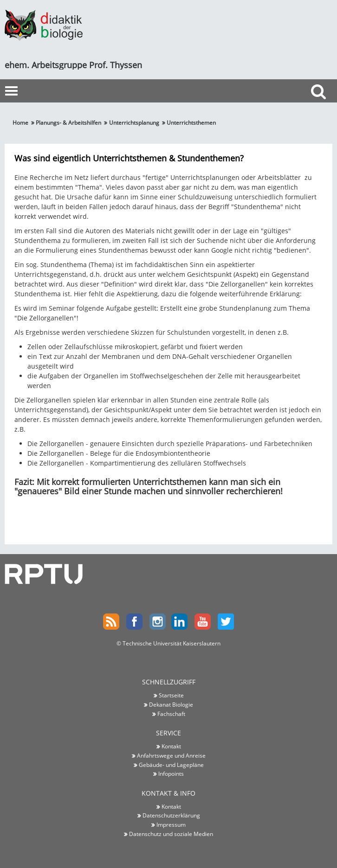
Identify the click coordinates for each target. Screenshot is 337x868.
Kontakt (171, 746)
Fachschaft (171, 714)
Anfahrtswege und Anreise (171, 755)
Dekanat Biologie (171, 704)
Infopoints (171, 773)
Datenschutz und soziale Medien (171, 834)
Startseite (171, 695)
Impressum (171, 824)
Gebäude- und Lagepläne (171, 765)
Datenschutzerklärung (171, 815)
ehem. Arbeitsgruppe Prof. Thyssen (73, 65)
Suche (321, 108)
